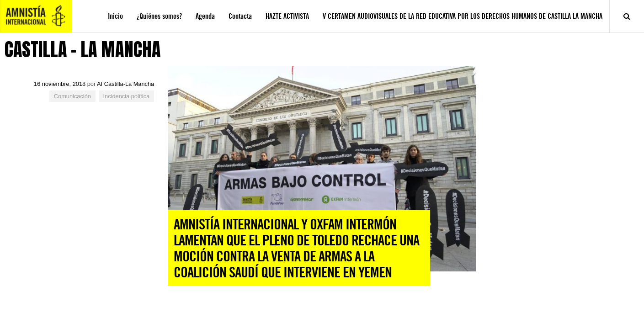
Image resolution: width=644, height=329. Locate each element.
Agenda (205, 16)
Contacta (240, 16)
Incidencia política (127, 96)
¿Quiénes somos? (159, 16)
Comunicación (72, 96)
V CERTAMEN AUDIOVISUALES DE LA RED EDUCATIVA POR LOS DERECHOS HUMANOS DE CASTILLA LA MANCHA (463, 16)
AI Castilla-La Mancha (125, 84)
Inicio (115, 16)
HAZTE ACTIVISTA (287, 16)
